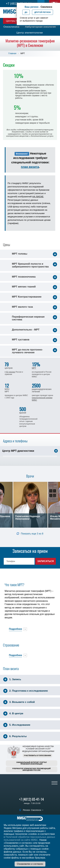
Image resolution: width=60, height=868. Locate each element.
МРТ (34, 368)
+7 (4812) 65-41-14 (31, 799)
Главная (12, 53)
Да (26, 12)
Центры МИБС (15, 21)
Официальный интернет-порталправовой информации (32, 763)
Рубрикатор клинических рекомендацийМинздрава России (31, 769)
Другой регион (43, 12)
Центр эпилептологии (30, 33)
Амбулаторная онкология (40, 27)
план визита (30, 167)
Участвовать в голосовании (37, 755)
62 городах (11, 372)
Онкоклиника (11, 27)
